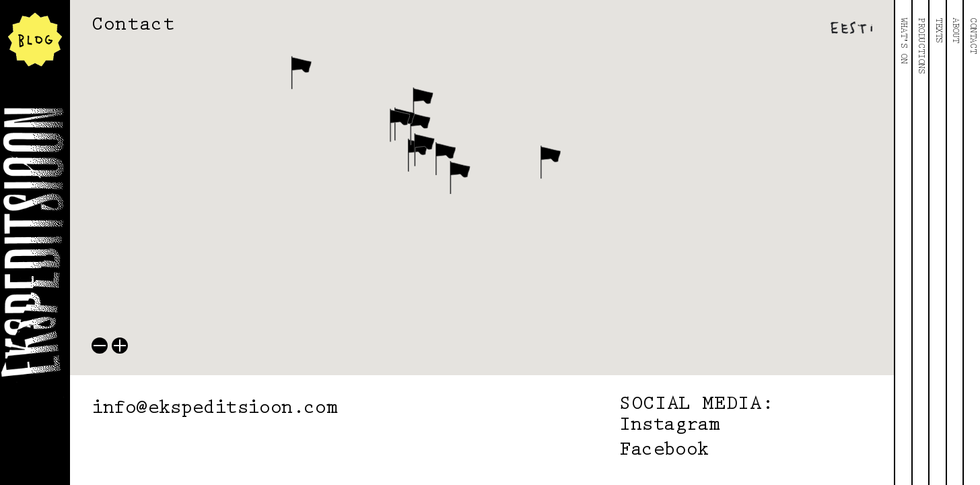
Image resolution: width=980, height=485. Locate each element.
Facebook (664, 450)
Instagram (669, 425)
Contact (973, 35)
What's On (903, 40)
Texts (938, 30)
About (955, 30)
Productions (921, 46)
